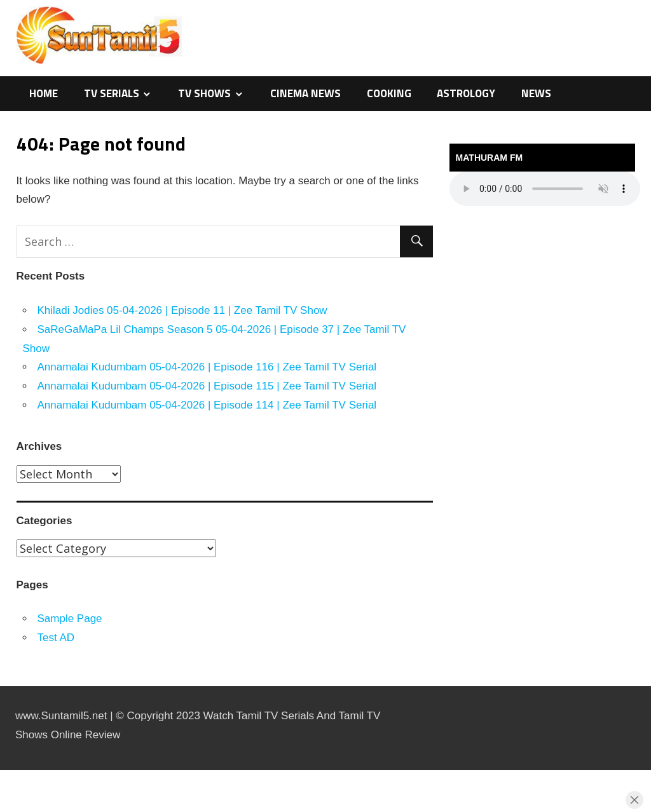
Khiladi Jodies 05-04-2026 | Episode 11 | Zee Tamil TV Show (182, 310)
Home (44, 93)
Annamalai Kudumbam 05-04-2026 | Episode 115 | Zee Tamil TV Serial (207, 386)
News (536, 93)
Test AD (56, 638)
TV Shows (204, 93)
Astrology (466, 93)
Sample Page (70, 619)
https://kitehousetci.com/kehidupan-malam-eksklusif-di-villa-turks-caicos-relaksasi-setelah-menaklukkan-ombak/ (21, 770)
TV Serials (112, 93)
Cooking (389, 93)
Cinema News (305, 93)
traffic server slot (3, 810)
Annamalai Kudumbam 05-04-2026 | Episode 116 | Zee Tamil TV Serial (207, 367)
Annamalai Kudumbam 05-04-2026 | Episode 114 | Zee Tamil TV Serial (207, 405)
